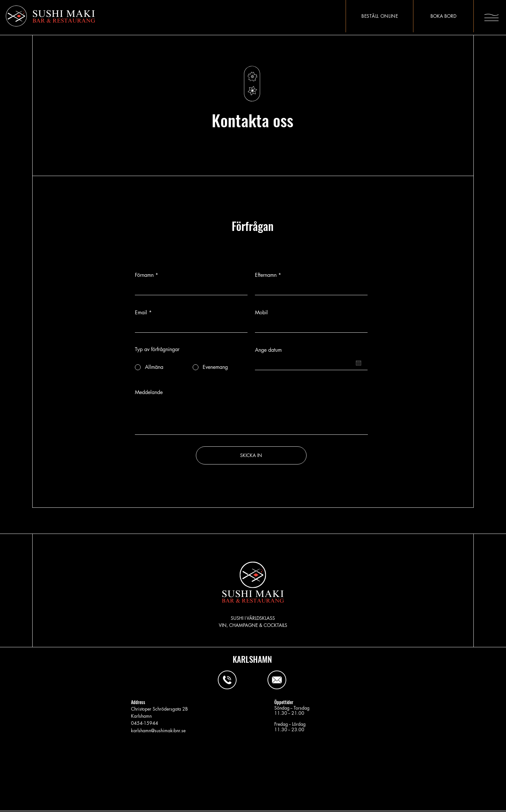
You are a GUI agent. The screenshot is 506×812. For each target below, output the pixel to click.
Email (141, 313)
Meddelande (149, 392)
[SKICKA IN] (251, 455)
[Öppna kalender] (359, 363)
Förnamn (144, 275)
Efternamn (266, 275)
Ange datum (268, 350)
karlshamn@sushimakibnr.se (158, 730)
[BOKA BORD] (443, 16)
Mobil (261, 313)
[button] (491, 17)
